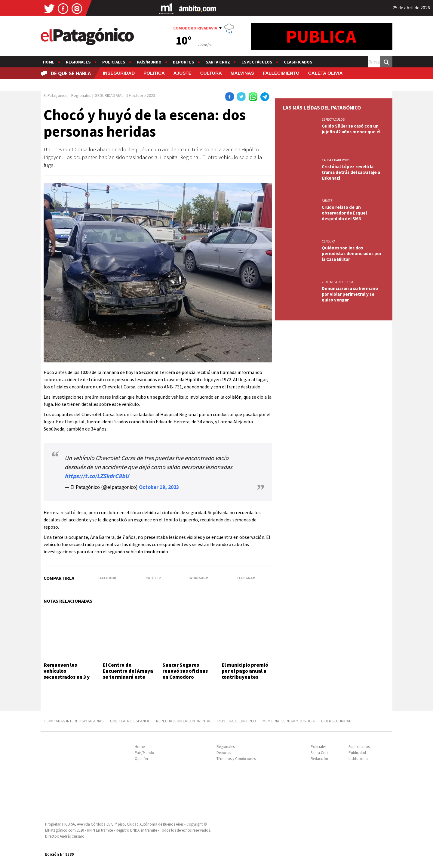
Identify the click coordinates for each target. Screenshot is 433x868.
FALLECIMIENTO (281, 73)
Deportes (184, 62)
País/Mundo (149, 62)
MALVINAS (242, 73)
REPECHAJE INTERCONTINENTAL (184, 721)
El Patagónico (56, 95)
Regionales (78, 62)
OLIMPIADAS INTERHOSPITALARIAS (74, 721)
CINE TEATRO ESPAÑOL (130, 721)
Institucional (359, 759)
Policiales (114, 62)
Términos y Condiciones (236, 759)
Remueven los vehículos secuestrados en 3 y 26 (67, 674)
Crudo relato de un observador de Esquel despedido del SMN (344, 213)
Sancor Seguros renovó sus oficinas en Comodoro (185, 671)
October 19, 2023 (159, 487)
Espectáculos (257, 62)
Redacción (319, 759)
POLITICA (154, 73)
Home (49, 62)
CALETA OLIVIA (326, 73)
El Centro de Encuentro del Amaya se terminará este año (128, 674)
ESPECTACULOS (333, 119)
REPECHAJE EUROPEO (237, 721)
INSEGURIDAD (119, 73)
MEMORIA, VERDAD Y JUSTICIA (289, 721)
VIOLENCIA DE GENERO (338, 282)
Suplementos (359, 747)
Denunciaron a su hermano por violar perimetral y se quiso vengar (350, 294)
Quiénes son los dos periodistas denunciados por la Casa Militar (352, 253)
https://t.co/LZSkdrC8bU (97, 476)
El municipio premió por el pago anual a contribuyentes (245, 671)
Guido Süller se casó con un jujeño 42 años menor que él (351, 129)
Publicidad (357, 753)
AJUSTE (183, 73)
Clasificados (298, 62)
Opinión (141, 759)
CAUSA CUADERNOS (336, 160)
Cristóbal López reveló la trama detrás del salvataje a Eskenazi (351, 172)
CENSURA (329, 241)
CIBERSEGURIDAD (336, 721)
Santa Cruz (218, 62)
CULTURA (211, 73)
